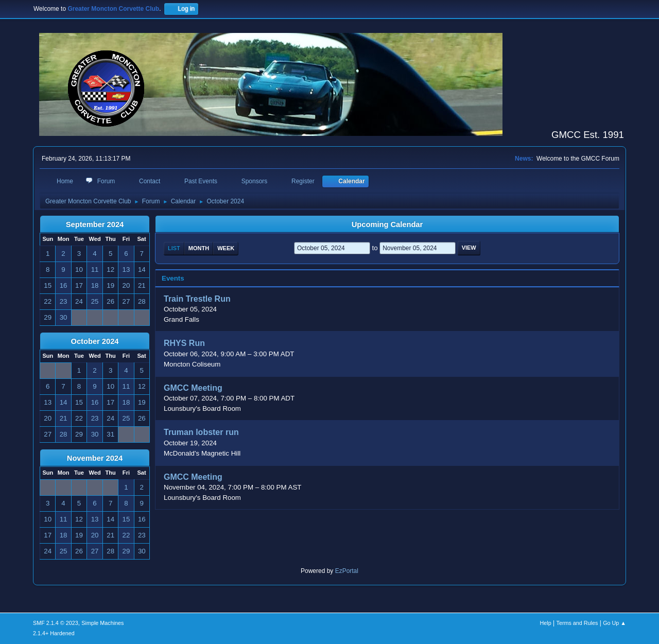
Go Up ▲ (614, 623)
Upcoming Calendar (387, 224)
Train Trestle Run (197, 299)
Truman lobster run (201, 433)
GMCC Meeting (193, 388)
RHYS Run (184, 344)
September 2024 (95, 224)
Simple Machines (102, 623)
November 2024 (95, 458)
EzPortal (347, 571)
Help (546, 623)
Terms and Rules (577, 623)
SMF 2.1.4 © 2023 (56, 623)
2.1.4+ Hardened (54, 633)
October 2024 (95, 341)
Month (199, 248)
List (174, 248)
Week (226, 248)
